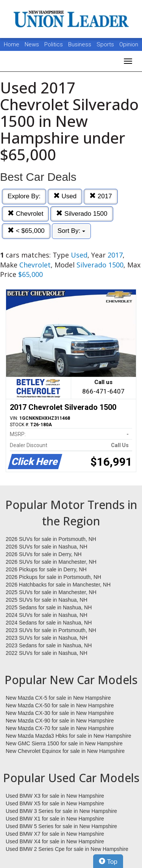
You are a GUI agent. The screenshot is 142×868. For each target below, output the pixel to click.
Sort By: (71, 231)
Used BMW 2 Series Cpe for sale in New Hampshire (67, 849)
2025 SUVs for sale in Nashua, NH (47, 600)
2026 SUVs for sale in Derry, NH (44, 554)
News (32, 44)
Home (12, 44)
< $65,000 (26, 231)
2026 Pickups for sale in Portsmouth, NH (53, 577)
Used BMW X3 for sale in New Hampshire (55, 796)
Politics (54, 44)
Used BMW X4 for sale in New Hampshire (55, 841)
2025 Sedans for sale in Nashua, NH (49, 607)
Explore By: (24, 196)
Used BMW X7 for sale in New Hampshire (55, 834)
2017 (101, 196)
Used (65, 196)
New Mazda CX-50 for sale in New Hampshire (60, 705)
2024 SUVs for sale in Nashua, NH (47, 615)
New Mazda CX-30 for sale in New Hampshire (60, 713)
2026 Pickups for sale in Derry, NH (46, 569)
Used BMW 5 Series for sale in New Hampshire (61, 826)
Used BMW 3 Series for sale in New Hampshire (61, 811)
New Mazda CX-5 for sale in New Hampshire (58, 698)
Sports (106, 44)
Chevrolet (25, 214)
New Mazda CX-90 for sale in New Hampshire (60, 721)
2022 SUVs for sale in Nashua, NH (47, 653)
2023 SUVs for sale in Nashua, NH (47, 638)
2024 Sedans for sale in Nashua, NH (49, 623)
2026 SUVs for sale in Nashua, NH (47, 547)
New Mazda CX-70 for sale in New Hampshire (60, 728)
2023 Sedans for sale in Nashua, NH (49, 645)
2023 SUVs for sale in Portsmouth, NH (51, 630)
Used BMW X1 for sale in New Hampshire (55, 819)
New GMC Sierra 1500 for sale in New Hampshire (64, 743)
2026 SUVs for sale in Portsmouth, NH (51, 539)
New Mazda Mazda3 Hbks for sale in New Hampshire (68, 736)
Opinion (129, 44)
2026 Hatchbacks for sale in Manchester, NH (58, 585)
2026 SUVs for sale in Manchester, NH (51, 562)
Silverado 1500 (82, 214)
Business (80, 44)
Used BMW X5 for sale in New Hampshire (55, 803)
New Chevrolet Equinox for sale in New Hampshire (65, 751)
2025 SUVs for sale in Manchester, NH (51, 592)
